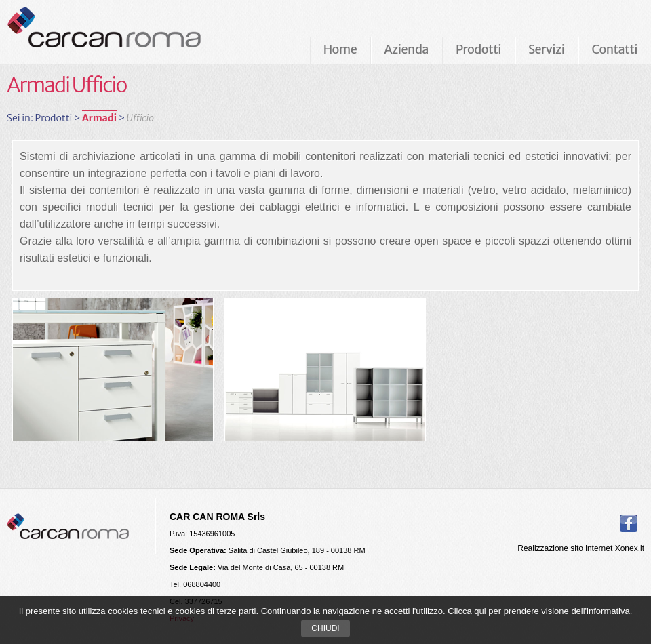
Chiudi (325, 628)
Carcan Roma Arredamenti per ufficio (126, 32)
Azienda (406, 49)
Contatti (614, 49)
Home (340, 49)
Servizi (546, 49)
